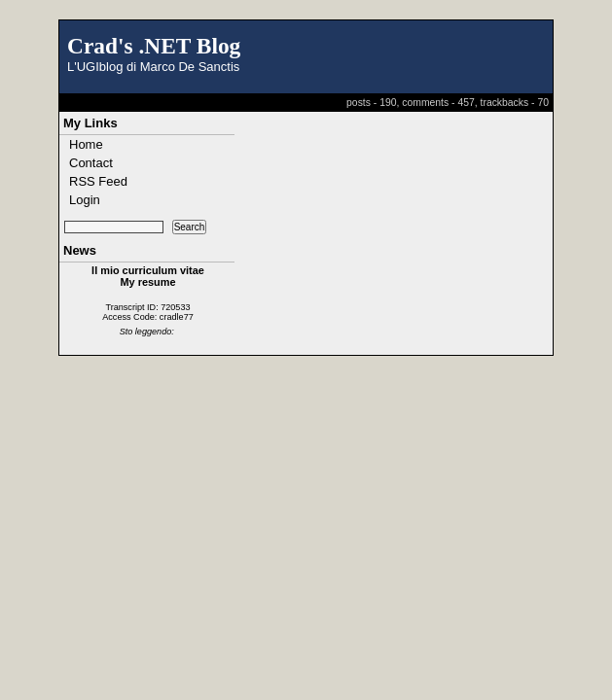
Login (85, 200)
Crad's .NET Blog (154, 46)
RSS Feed (98, 181)
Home (86, 144)
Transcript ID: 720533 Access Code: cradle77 (148, 312)
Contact (91, 163)
